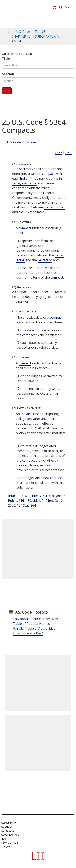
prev (59, 152)
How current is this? (28, 633)
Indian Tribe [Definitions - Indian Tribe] (29, 178)
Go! (7, 91)
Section (8, 74)
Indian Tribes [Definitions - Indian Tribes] (54, 207)
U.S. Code (14, 142)
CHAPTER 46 (21, 36)
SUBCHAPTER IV (47, 36)
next (69, 152)
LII (10, 32)
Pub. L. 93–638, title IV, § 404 (30, 496)
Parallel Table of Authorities (34, 628)
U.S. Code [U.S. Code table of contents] (23, 32)
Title (6, 58)
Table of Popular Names (32, 624)
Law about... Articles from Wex (36, 619)
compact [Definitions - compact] (48, 174)
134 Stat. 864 (26, 505)
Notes (32, 142)
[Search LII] (61, 7)
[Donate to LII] (54, 7)
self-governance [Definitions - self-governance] (24, 183)
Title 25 (40, 32)
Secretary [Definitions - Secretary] (26, 169)
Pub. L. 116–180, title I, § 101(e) (31, 501)
